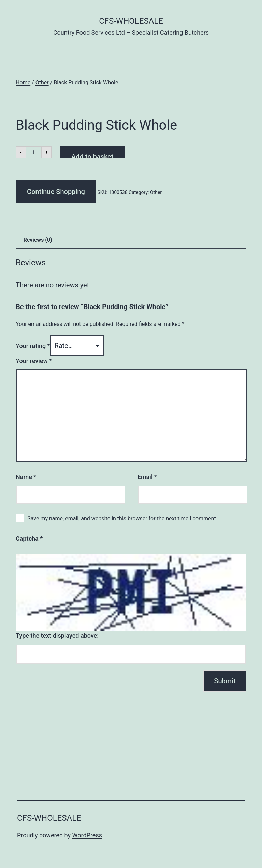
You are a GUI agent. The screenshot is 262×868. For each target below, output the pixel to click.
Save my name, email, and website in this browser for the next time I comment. (122, 518)
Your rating (33, 346)
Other (42, 83)
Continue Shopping (56, 192)
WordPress (87, 835)
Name (26, 477)
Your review (34, 361)
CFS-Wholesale (131, 21)
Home (23, 83)
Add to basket (92, 155)
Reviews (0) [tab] (38, 240)
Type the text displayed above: (57, 636)
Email (147, 477)
